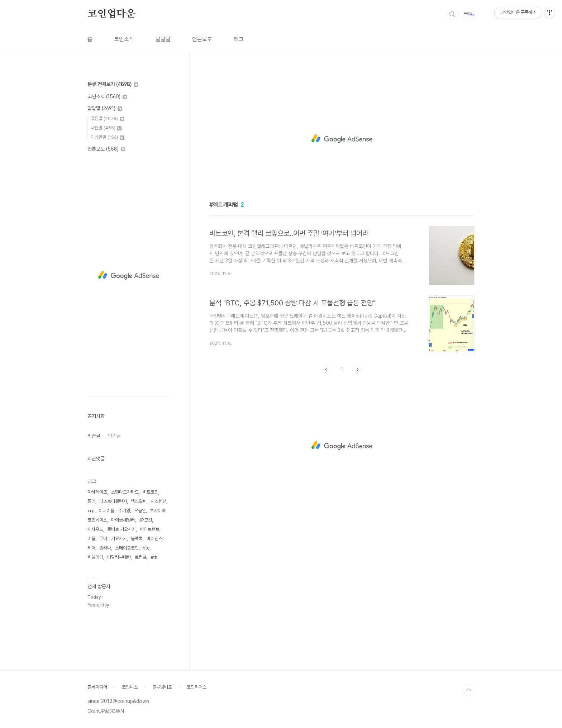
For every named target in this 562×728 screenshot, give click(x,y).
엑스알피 (139, 501)
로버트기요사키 (113, 539)
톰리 (91, 501)
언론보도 (202, 39)
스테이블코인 (127, 548)
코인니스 (130, 687)
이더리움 (106, 511)
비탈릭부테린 (119, 557)
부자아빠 (158, 511)
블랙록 (137, 539)
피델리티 (95, 557)
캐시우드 (95, 529)
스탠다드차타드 (125, 492)
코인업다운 (111, 14)
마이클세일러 (123, 520)
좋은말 (107, 118)
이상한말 (108, 137)
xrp (91, 511)
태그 (239, 39)
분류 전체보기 (113, 84)
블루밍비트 (162, 687)
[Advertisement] (342, 139)
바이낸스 (154, 539)
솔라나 (105, 548)
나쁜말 (106, 128)
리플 (91, 539)
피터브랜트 (150, 529)
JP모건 (145, 520)
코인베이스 (97, 520)
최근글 (94, 436)
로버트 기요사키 (122, 529)
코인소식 (124, 39)
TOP (469, 690)
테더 (91, 548)
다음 (357, 370)
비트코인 (151, 492)
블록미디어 (97, 687)
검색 (452, 14)
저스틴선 (158, 501)
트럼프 (141, 557)
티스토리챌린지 (113, 501)
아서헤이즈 (97, 492)
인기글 (114, 436)
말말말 (163, 39)
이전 (327, 370)
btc (146, 548)
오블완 (140, 511)
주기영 (124, 511)
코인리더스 (197, 687)
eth (154, 557)
